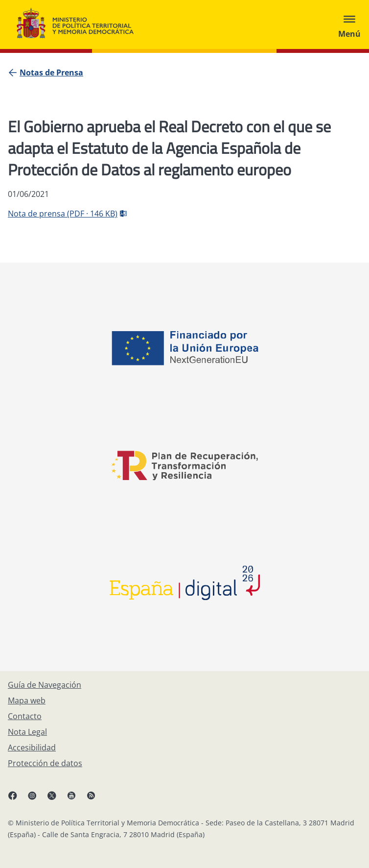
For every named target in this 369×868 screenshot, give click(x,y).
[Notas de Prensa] (51, 72)
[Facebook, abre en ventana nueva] (18, 799)
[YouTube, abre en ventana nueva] (76, 799)
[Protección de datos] (45, 763)
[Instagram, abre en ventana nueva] (37, 799)
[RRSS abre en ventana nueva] (96, 799)
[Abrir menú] (349, 24)
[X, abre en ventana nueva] (57, 799)
